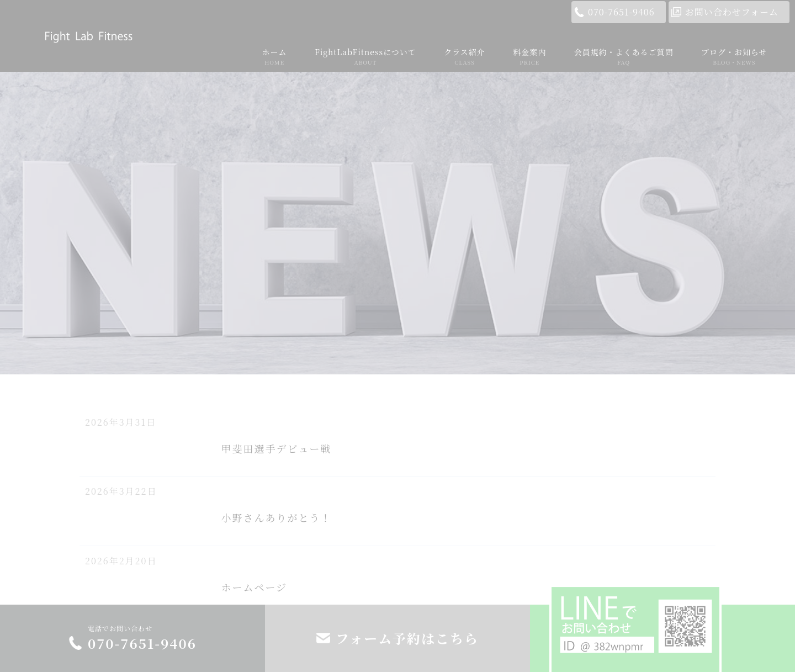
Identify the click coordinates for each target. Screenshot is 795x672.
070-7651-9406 (621, 12)
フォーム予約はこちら (407, 638)
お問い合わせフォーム (732, 12)
